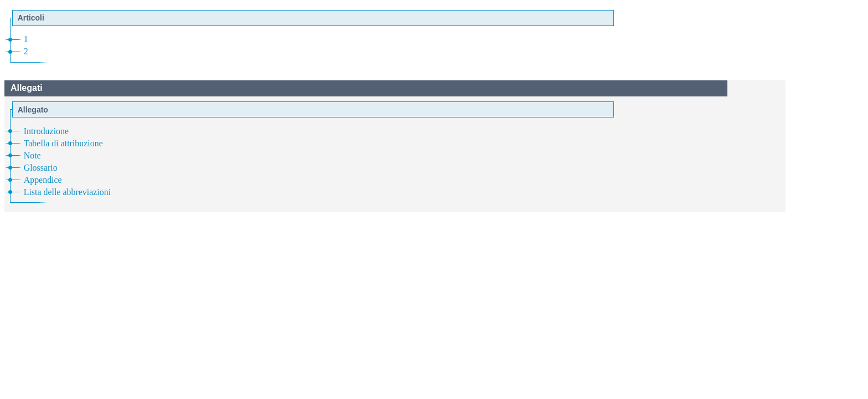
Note (32, 155)
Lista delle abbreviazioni (67, 192)
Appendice (43, 180)
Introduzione (46, 131)
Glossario (41, 168)
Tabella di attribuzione (63, 143)
